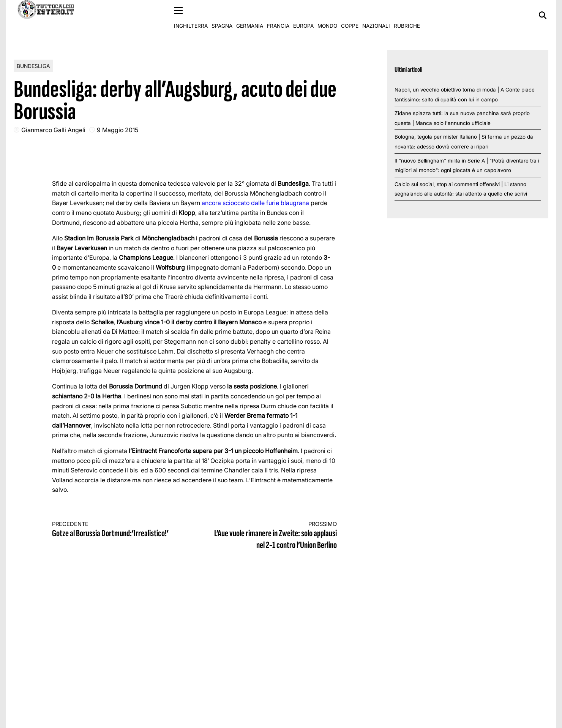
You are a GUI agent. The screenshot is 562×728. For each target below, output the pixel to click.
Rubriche (407, 15)
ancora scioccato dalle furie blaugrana (255, 203)
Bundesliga (33, 66)
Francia (278, 15)
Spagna (222, 15)
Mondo (327, 15)
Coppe (350, 15)
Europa (303, 15)
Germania (250, 15)
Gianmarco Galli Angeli (53, 129)
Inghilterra (191, 15)
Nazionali (376, 15)
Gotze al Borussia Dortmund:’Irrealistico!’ (116, 530)
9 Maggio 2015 (118, 129)
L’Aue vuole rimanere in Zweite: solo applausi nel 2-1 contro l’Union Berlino (273, 536)
